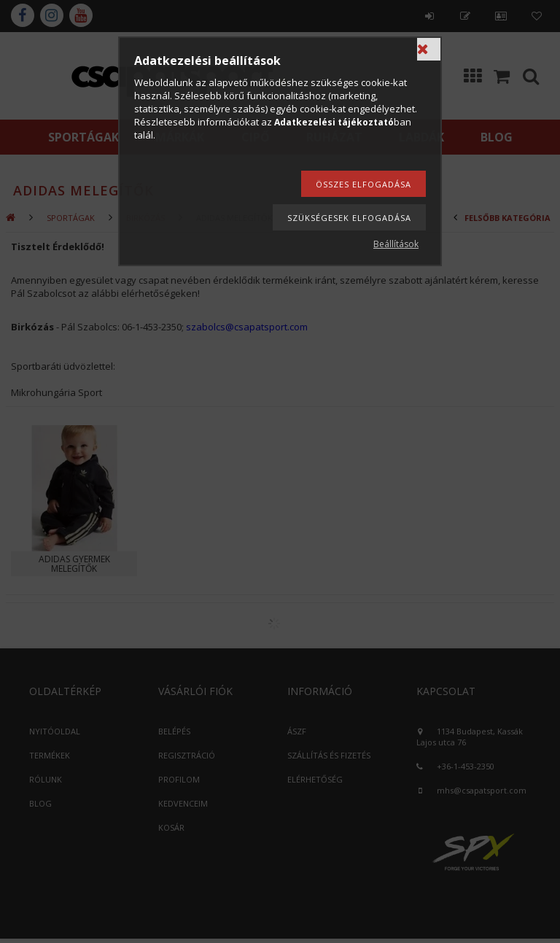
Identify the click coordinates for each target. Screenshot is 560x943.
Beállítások (396, 244)
